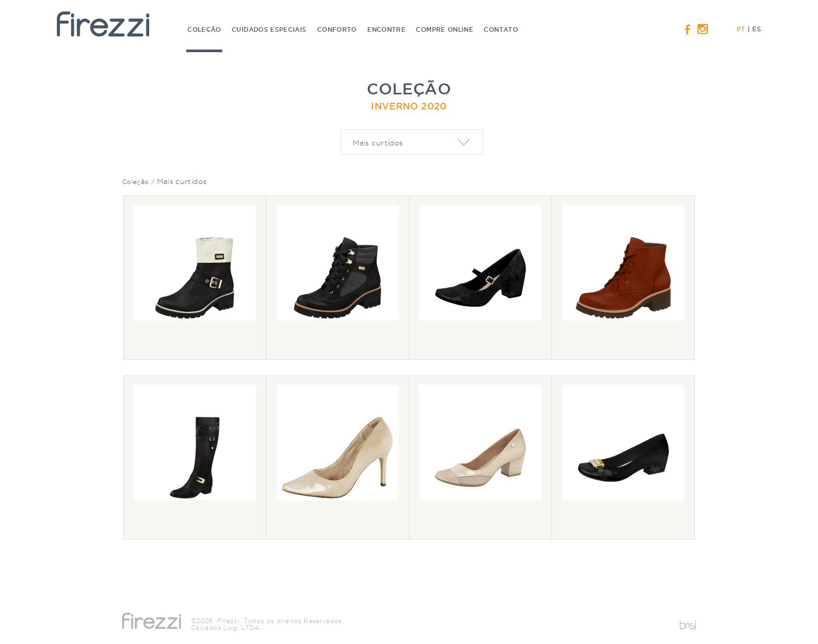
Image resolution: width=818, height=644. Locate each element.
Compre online (446, 29)
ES (756, 29)
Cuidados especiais (270, 29)
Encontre (387, 29)
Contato (501, 29)
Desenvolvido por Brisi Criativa (688, 625)
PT (741, 29)
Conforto (338, 29)
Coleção (205, 39)
